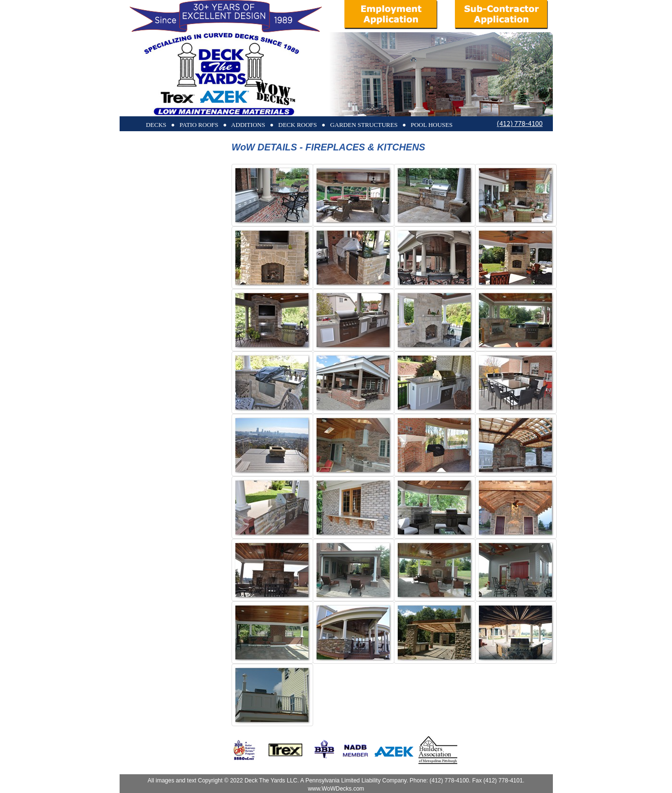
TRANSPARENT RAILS (189, 267)
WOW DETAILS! (196, 225)
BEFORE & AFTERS (193, 253)
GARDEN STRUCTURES (188, 210)
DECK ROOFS (202, 154)
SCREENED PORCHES (189, 182)
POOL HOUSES (200, 239)
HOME (212, 310)
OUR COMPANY (196, 281)
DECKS (208, 140)
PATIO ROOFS (202, 168)
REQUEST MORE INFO (189, 296)
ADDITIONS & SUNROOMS (183, 196)
